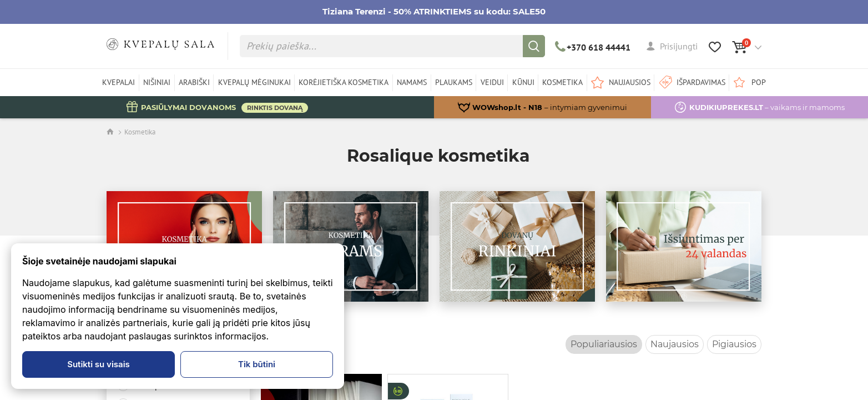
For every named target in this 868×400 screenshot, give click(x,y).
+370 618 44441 (593, 47)
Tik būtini (257, 364)
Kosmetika (140, 132)
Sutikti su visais (99, 364)
